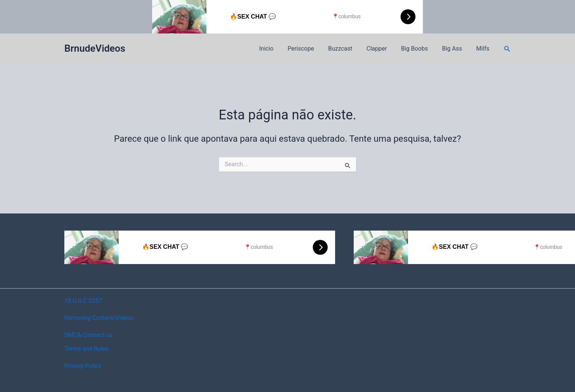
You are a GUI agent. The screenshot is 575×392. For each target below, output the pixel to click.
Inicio (281, 49)
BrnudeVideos (95, 48)
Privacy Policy (83, 366)
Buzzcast (350, 49)
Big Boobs (420, 49)
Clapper (384, 49)
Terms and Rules (86, 349)
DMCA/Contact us (88, 335)
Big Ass (455, 49)
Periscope (313, 49)
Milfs (484, 49)
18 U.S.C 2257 (83, 301)
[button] (507, 49)
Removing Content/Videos (99, 318)
